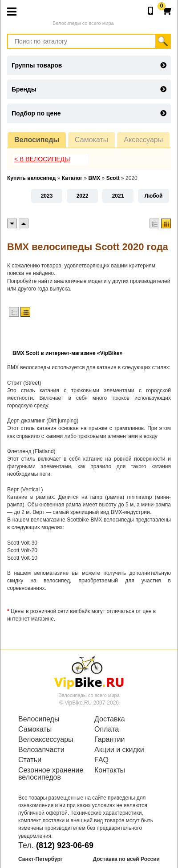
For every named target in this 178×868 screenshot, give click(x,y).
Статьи (30, 760)
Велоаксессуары (46, 740)
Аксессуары (143, 140)
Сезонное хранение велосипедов (51, 774)
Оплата (107, 729)
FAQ (101, 760)
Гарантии (110, 740)
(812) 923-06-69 (65, 845)
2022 (83, 196)
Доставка (110, 719)
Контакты (110, 770)
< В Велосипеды (42, 159)
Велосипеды (37, 140)
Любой (154, 196)
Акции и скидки (119, 750)
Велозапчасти (41, 750)
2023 (47, 196)
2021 (118, 196)
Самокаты (91, 140)
